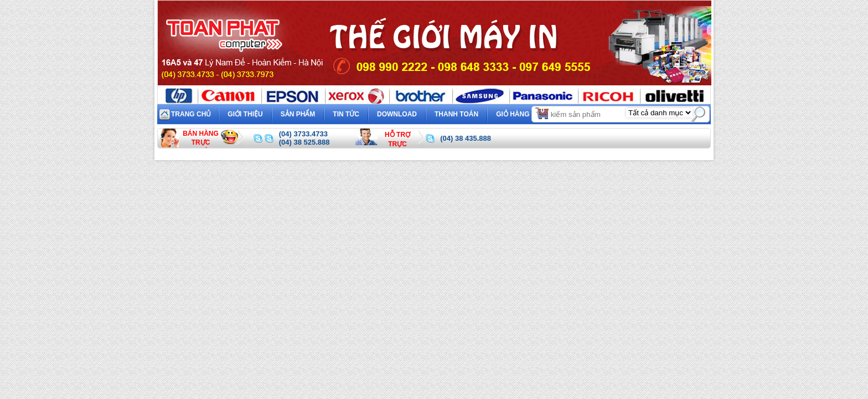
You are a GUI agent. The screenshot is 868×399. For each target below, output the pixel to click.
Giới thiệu (245, 114)
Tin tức (346, 114)
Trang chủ (191, 114)
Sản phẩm (298, 114)
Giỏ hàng (523, 113)
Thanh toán (456, 114)
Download (397, 114)
